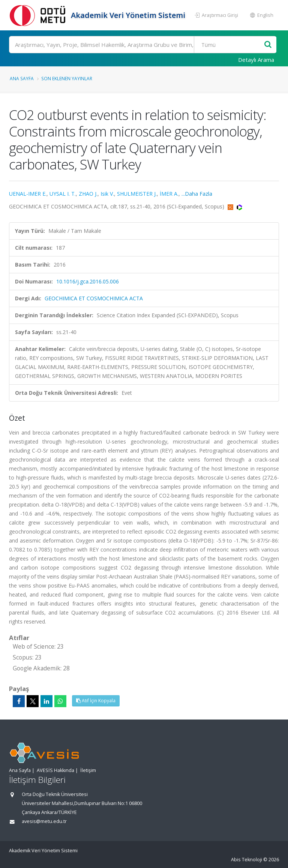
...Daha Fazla (197, 194)
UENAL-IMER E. (28, 194)
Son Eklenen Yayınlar (67, 78)
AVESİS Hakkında (55, 770)
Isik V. (107, 194)
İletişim (88, 770)
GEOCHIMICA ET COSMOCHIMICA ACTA (94, 298)
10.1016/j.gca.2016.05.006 (88, 281)
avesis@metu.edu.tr (44, 821)
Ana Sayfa (22, 78)
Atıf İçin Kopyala (96, 701)
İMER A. (169, 194)
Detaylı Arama (256, 60)
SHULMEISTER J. (137, 194)
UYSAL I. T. (63, 194)
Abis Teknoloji (247, 860)
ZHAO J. (88, 194)
